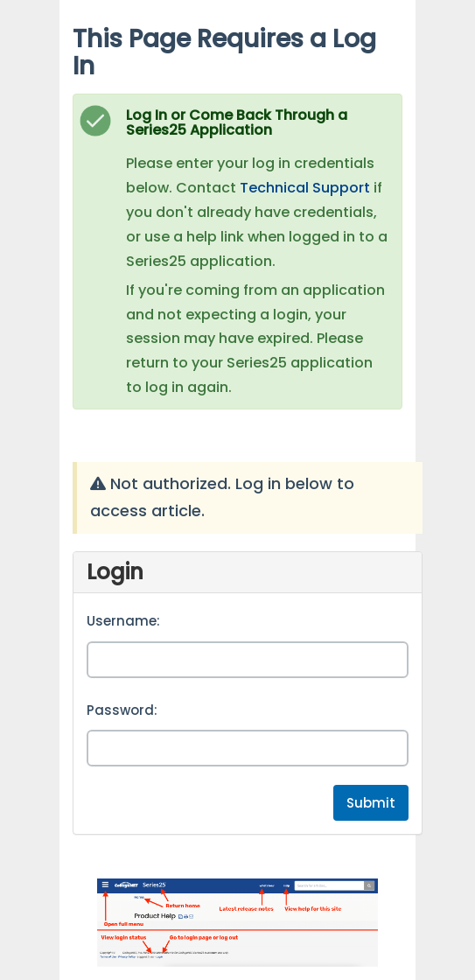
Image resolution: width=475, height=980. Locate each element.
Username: (123, 621)
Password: (122, 710)
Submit (371, 803)
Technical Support (305, 188)
